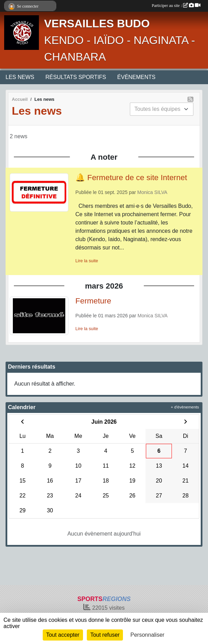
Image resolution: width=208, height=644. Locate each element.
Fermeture (93, 301)
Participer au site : (176, 6)
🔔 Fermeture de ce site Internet (131, 178)
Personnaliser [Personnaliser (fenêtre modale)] (148, 635)
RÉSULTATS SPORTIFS (76, 77)
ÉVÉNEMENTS (136, 77)
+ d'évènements (185, 407)
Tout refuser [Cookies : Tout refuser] (105, 635)
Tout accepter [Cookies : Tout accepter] (63, 635)
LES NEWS (20, 77)
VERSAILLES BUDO (97, 24)
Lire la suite (87, 261)
